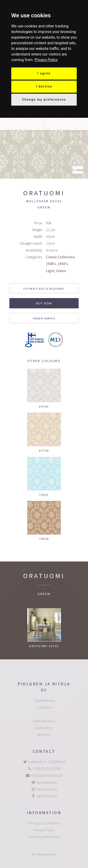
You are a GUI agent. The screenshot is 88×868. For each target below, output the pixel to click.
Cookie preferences (44, 837)
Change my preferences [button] (44, 100)
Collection (44, 707)
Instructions (44, 728)
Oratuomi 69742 (44, 646)
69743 (44, 406)
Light (50, 271)
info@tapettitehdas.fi (47, 775)
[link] (46, 60)
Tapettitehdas (44, 700)
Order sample (44, 318)
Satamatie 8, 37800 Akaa (47, 762)
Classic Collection (60, 257)
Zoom (80, 170)
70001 (44, 495)
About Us (44, 735)
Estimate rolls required (44, 289)
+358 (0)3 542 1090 (47, 768)
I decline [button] (44, 86)
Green (61, 271)
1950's (63, 264)
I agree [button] (44, 73)
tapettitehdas (47, 782)
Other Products (44, 721)
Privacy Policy (46, 60)
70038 (44, 539)
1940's (51, 264)
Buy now (44, 303)
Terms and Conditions (44, 823)
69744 (44, 451)
